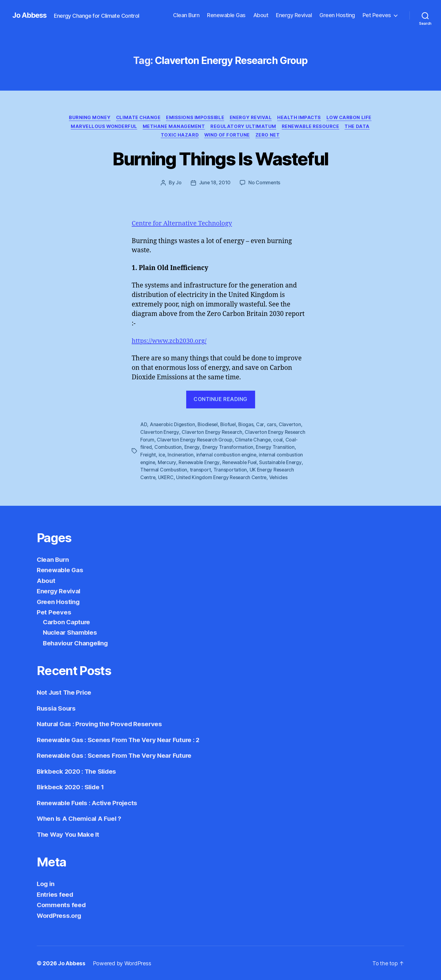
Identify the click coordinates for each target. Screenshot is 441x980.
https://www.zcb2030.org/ (170, 342)
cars (273, 426)
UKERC (167, 477)
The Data (189, 136)
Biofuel (229, 426)
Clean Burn (186, 15)
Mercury (168, 462)
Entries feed (56, 894)
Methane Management (247, 127)
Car (262, 426)
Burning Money (113, 118)
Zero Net (316, 136)
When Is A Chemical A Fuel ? (80, 818)
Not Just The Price (65, 692)
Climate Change (163, 118)
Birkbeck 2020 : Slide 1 (72, 786)
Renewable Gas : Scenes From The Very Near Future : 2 (121, 739)
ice (162, 455)
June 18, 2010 (215, 184)
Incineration (181, 455)
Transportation (230, 470)
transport (201, 470)
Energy (192, 448)
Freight (148, 455)
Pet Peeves (377, 15)
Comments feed (62, 904)
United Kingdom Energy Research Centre (223, 477)
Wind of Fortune (275, 136)
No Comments (264, 184)
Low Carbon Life (114, 127)
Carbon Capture (67, 621)
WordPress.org (60, 915)
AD (143, 426)
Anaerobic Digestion (172, 426)
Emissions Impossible (221, 118)
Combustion (168, 448)
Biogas (248, 426)
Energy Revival (294, 15)
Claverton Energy (160, 433)
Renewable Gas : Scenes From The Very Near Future (116, 755)
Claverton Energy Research (213, 433)
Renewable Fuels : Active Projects (88, 802)
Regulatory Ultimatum (317, 127)
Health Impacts (326, 118)
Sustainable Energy (284, 462)
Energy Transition (277, 448)
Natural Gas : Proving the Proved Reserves (101, 723)
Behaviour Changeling (77, 642)
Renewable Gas (226, 15)
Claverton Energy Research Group (195, 440)
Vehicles (281, 477)
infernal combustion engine (228, 455)
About (261, 15)
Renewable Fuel (242, 462)
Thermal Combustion (164, 470)
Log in (46, 883)
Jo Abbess (30, 15)
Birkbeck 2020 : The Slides (78, 771)
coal (280, 440)
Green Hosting (337, 15)
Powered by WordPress (122, 963)
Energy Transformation (229, 448)
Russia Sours (57, 708)
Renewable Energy (200, 462)
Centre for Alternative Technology (183, 225)
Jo (178, 184)
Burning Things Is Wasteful (221, 160)
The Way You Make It (69, 834)
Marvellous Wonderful (176, 127)
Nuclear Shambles (71, 632)
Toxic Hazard (227, 136)
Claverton (292, 426)
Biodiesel (208, 426)
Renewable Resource (141, 136)
